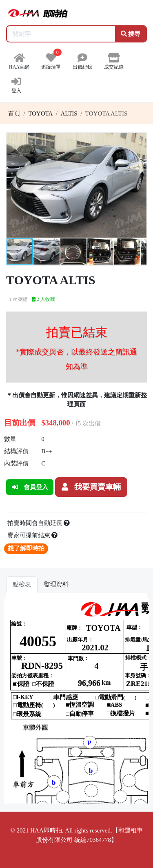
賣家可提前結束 (33, 535)
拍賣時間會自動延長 (39, 523)
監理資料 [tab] (56, 584)
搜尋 (131, 34)
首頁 (14, 114)
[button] (139, 140)
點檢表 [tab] (22, 584)
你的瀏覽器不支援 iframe (76, 701)
